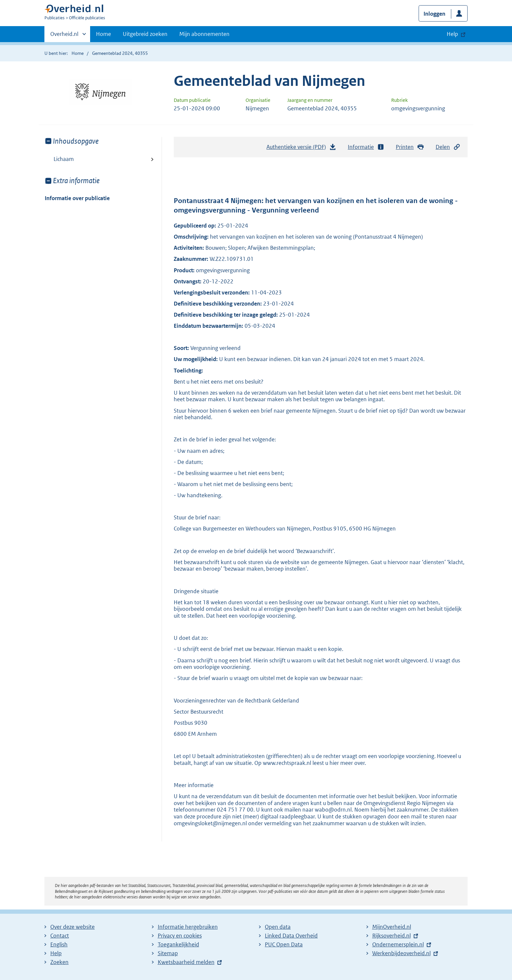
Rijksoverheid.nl (392, 936)
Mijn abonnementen (204, 34)
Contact (60, 936)
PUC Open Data (284, 944)
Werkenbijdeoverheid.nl (401, 953)
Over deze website (72, 927)
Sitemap (168, 953)
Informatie (366, 147)
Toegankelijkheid (178, 944)
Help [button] (452, 34)
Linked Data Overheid (291, 936)
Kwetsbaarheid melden (186, 962)
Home (104, 34)
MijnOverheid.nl (392, 927)
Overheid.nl (64, 36)
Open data (278, 927)
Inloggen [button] (434, 14)
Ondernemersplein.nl (398, 944)
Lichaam (64, 159)
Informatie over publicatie (77, 198)
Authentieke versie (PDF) (301, 149)
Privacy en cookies (180, 936)
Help (56, 953)
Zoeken (59, 962)
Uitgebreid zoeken (145, 34)
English (59, 944)
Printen (410, 147)
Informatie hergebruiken (188, 927)
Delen (448, 147)
